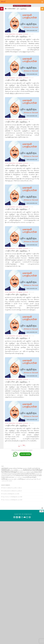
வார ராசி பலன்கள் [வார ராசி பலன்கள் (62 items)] (8, 481)
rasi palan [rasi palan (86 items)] (7, 475)
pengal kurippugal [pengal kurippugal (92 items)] (12, 474)
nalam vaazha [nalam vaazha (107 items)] (30, 472)
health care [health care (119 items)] (31, 468)
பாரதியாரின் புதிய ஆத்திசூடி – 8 (17, 165)
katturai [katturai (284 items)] (26, 470)
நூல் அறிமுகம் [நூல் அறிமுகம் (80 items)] (27, 479)
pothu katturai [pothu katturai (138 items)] (21, 474)
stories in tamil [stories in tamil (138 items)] (37, 475)
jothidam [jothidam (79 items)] (12, 470)
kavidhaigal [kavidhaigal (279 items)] (38, 470)
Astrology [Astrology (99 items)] (20, 468)
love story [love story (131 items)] (20, 472)
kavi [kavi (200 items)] (31, 470)
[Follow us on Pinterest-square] (19, 517)
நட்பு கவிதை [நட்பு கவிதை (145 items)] (19, 479)
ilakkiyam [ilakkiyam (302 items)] (6, 470)
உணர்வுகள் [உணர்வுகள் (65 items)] (20, 477)
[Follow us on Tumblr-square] (30, 517)
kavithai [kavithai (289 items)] (5, 472)
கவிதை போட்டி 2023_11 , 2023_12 (15, 488)
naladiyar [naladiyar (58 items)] (25, 472)
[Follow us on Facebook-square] (14, 517)
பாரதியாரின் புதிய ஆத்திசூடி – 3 (17, 382)
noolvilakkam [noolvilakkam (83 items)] (5, 474)
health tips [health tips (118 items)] (37, 468)
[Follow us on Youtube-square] (27, 517)
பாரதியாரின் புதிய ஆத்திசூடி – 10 (18, 80)
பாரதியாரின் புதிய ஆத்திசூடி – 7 (17, 209)
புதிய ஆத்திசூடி (19, 34)
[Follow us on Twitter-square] (17, 517)
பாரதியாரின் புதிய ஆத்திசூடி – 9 (17, 122)
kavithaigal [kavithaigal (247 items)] (12, 472)
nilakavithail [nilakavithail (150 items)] (38, 472)
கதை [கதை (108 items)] (24, 477)
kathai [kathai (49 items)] (19, 470)
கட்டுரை (7, 34)
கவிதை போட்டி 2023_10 (17, 491)
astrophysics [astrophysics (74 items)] (25, 468)
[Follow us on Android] (25, 517)
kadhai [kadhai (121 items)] (16, 470)
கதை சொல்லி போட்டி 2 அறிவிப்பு (22, 6)
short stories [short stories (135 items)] (25, 475)
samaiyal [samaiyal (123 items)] (18, 475)
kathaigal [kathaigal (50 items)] (22, 470)
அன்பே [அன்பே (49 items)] (16, 477)
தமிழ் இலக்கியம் (12, 34)
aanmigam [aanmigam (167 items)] (5, 468)
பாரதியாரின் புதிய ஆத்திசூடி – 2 (17, 425)
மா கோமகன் (25, 34)
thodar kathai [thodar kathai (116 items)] (5, 477)
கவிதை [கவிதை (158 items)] (29, 477)
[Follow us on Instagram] (22, 517)
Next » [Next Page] (24, 445)
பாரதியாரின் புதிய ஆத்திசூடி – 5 (17, 294)
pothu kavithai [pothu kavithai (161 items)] (30, 474)
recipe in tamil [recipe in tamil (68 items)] (13, 476)
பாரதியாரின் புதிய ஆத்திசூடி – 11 (18, 36)
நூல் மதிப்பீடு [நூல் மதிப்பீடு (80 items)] (35, 479)
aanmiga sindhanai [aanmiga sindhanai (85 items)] (13, 468)
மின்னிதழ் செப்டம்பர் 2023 (14, 494)
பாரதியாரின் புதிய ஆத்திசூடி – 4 (17, 338)
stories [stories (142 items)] (31, 475)
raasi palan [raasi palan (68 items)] (37, 474)
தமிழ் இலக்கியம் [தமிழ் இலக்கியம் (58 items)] (11, 479)
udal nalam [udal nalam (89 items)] (11, 477)
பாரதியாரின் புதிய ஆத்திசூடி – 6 (17, 251)
